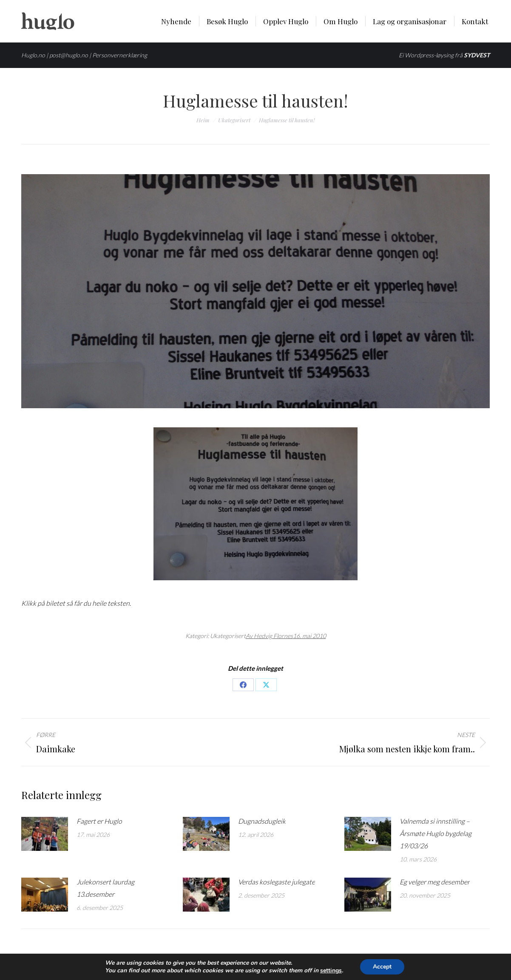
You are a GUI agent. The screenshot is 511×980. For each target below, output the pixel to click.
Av (269, 636)
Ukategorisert (228, 636)
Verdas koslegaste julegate (277, 882)
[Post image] (45, 834)
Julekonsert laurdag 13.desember (105, 888)
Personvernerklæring (120, 55)
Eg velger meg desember (435, 882)
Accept (382, 967)
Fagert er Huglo (99, 821)
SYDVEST (477, 55)
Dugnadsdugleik (262, 821)
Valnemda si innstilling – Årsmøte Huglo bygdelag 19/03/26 (436, 833)
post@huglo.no (69, 55)
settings (331, 971)
